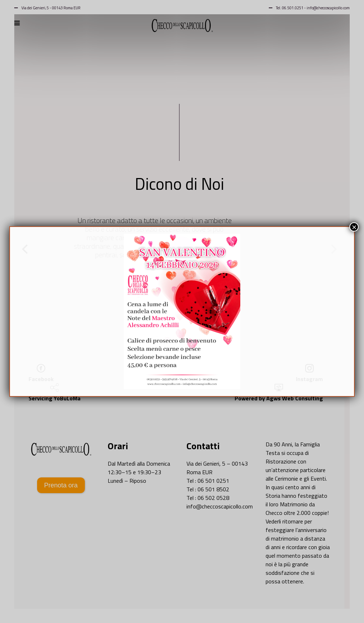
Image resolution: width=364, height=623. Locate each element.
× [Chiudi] (354, 227)
